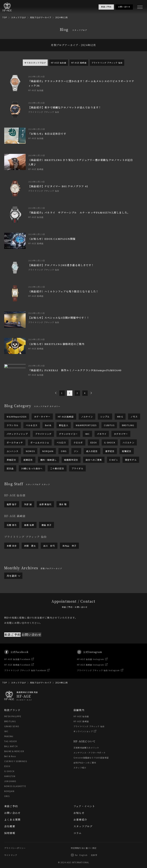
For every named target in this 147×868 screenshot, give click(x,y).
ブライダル (77, 468)
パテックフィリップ (17, 434)
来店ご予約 (12, 642)
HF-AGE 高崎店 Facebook (17, 672)
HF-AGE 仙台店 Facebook (17, 666)
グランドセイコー (68, 434)
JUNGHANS (10, 781)
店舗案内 (79, 710)
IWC (87, 434)
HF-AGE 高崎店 (79, 63)
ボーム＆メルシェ (40, 442)
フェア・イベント (84, 806)
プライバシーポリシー (15, 848)
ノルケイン (87, 417)
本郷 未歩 (12, 546)
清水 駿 (63, 504)
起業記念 (28, 460)
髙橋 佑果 (29, 525)
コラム (78, 833)
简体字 (94, 855)
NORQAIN (48, 451)
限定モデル (131, 460)
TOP (5, 17)
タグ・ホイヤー (42, 417)
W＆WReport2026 (17, 417)
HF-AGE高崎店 (66, 417)
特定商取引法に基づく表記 (84, 848)
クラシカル (13, 425)
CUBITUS (109, 425)
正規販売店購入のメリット (86, 748)
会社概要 (10, 826)
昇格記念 (11, 460)
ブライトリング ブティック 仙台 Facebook (25, 677)
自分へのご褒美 (94, 460)
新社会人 (64, 425)
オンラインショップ (83, 731)
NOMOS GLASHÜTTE (15, 786)
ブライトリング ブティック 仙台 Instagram (98, 677)
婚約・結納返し (49, 460)
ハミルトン (129, 442)
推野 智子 (12, 504)
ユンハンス (13, 451)
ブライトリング (43, 434)
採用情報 (10, 833)
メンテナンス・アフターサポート (90, 753)
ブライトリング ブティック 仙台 (107, 63)
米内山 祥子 (69, 546)
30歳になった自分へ (32, 468)
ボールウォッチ (15, 442)
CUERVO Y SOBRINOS (16, 761)
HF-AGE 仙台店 (59, 63)
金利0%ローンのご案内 (85, 763)
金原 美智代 (45, 504)
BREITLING (128, 425)
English (83, 855)
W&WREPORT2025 (86, 425)
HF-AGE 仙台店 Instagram (91, 666)
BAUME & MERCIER (14, 751)
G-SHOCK (110, 442)
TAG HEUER (10, 741)
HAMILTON (10, 776)
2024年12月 (62, 17)
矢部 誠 (28, 504)
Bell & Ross (10, 756)
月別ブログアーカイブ (41, 17)
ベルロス (61, 442)
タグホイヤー (121, 434)
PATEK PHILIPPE (13, 716)
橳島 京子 (47, 525)
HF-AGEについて (85, 741)
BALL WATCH (11, 746)
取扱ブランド (12, 710)
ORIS (64, 451)
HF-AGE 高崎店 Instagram (91, 672)
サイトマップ (11, 855)
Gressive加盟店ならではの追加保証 (91, 758)
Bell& (48, 425)
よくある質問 (12, 820)
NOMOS (30, 451)
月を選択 (13, 576)
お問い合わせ (31, 642)
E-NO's (114, 460)
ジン (76, 451)
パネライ (102, 434)
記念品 (10, 468)
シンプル (105, 417)
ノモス (134, 417)
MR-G (120, 417)
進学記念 (110, 451)
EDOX (94, 442)
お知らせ (79, 813)
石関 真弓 (12, 525)
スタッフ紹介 (80, 768)
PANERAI (9, 736)
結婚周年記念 (71, 460)
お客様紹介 (80, 820)
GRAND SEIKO (12, 726)
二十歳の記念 (57, 468)
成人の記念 (92, 451)
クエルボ (78, 442)
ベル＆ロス (32, 425)
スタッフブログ (19, 17)
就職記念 (127, 451)
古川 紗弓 (49, 546)
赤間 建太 (30, 546)
